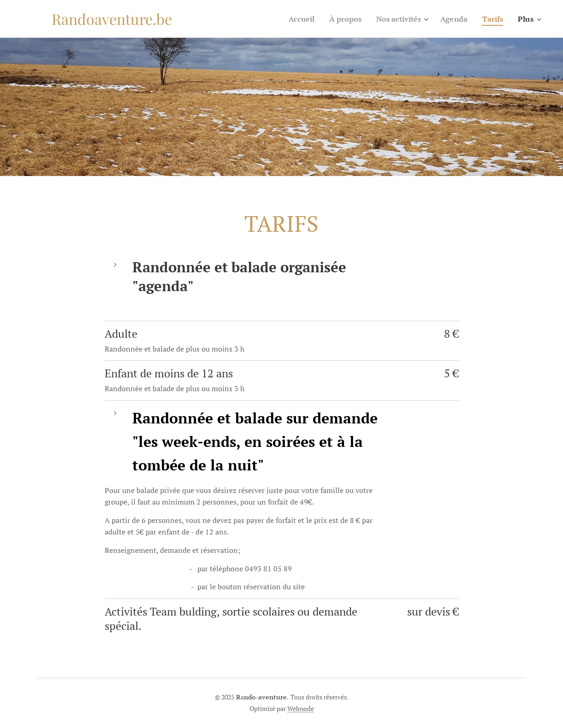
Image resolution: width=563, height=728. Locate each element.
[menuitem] (291, 19)
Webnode (301, 708)
